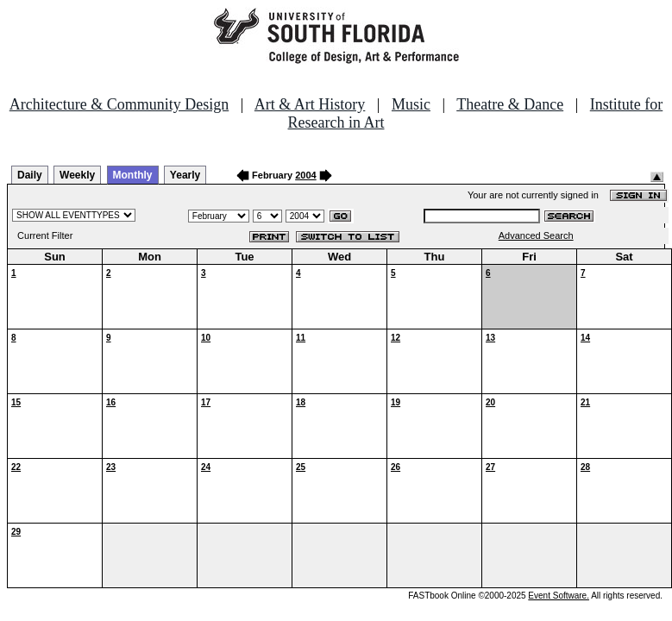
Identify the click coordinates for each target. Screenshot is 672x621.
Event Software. (559, 596)
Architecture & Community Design (119, 104)
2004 (305, 175)
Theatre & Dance (510, 104)
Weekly (77, 175)
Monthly (133, 175)
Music (411, 104)
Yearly (185, 175)
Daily (30, 175)
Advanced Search (536, 235)
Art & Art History (310, 104)
